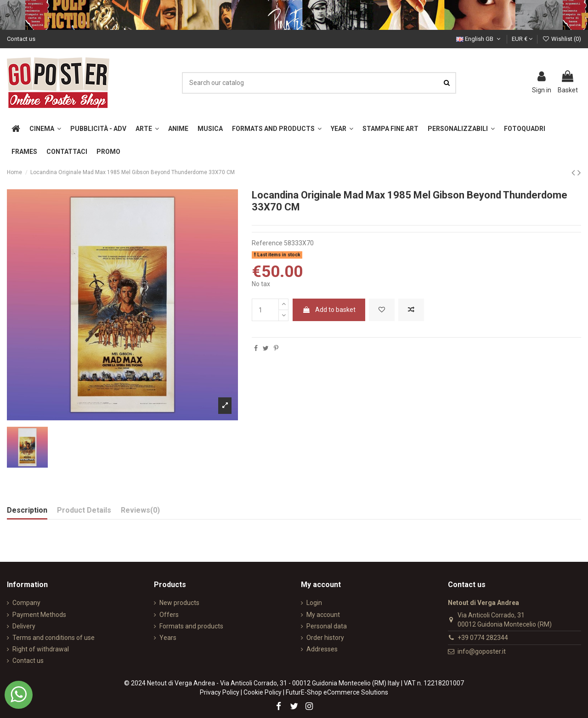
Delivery (24, 626)
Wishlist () (562, 39)
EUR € (522, 39)
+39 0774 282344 (483, 638)
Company (26, 603)
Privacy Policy (220, 692)
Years (168, 638)
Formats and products (191, 626)
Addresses (322, 649)
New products (179, 603)
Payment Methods (39, 615)
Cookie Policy (263, 692)
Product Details (84, 510)
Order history (325, 638)
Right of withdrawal (41, 649)
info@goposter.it (482, 651)
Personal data (327, 626)
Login (314, 603)
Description (27, 510)
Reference (267, 243)
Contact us (21, 39)
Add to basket (329, 310)
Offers (169, 615)
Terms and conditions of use (54, 638)
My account (323, 615)
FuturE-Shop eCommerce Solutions (337, 692)
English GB (479, 39)
